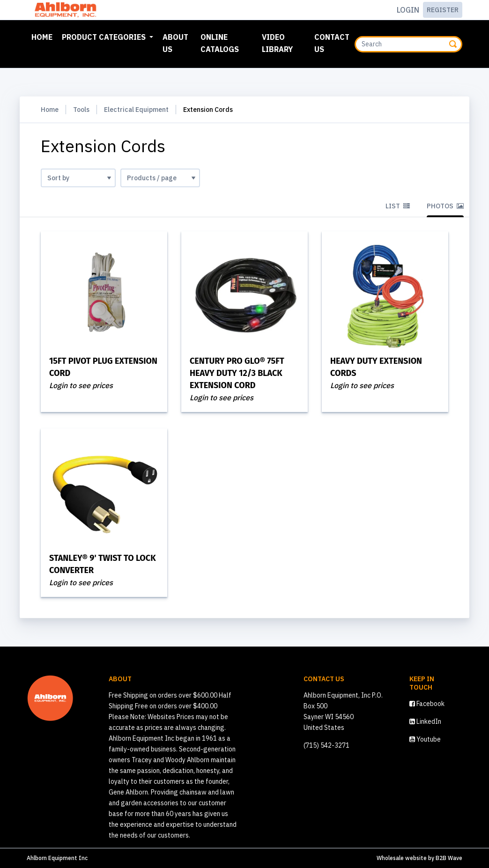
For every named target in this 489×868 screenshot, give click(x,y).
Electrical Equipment (136, 110)
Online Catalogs (220, 43)
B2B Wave (449, 858)
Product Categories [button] (105, 37)
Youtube (425, 739)
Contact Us (332, 43)
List (398, 206)
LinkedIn (425, 721)
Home (44, 36)
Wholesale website (402, 858)
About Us (175, 43)
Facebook (427, 704)
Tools (81, 110)
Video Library (277, 43)
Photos (445, 206)
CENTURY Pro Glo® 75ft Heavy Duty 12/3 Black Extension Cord (237, 373)
